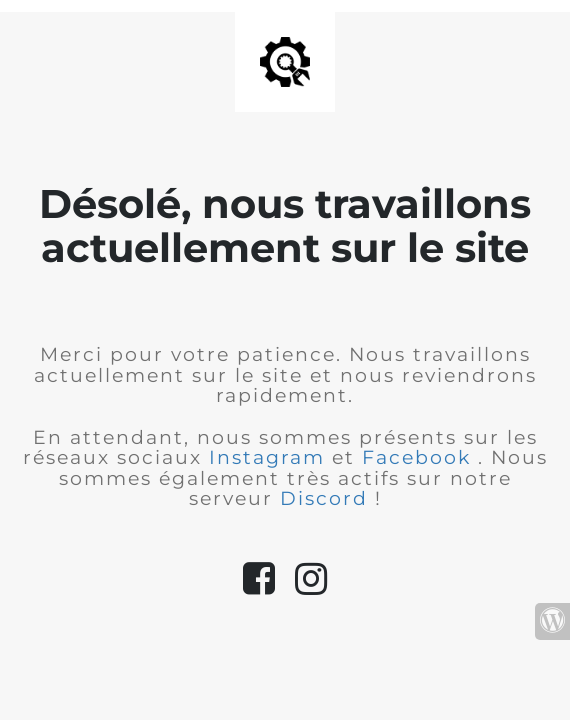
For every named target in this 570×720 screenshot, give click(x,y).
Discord (327, 498)
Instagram (270, 457)
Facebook (420, 457)
